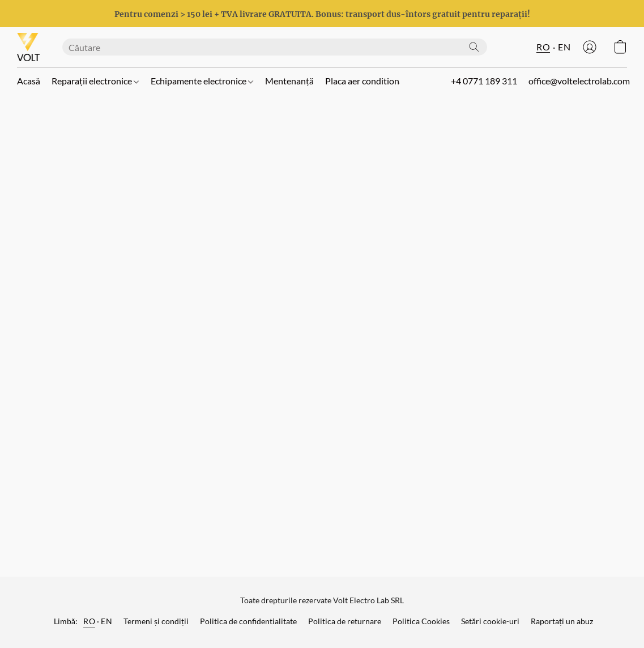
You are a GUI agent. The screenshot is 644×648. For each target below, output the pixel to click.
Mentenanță (289, 81)
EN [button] (564, 47)
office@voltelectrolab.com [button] (579, 81)
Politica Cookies (421, 621)
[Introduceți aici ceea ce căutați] (275, 47)
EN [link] (106, 621)
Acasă (29, 81)
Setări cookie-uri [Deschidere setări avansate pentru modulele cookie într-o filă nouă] (490, 621)
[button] (28, 47)
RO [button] (543, 47)
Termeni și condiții (156, 621)
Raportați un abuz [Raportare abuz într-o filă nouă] (562, 621)
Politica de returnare (345, 621)
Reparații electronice (95, 81)
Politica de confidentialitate (248, 621)
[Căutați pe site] (474, 47)
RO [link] (89, 621)
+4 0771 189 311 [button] (484, 81)
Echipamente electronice (202, 81)
